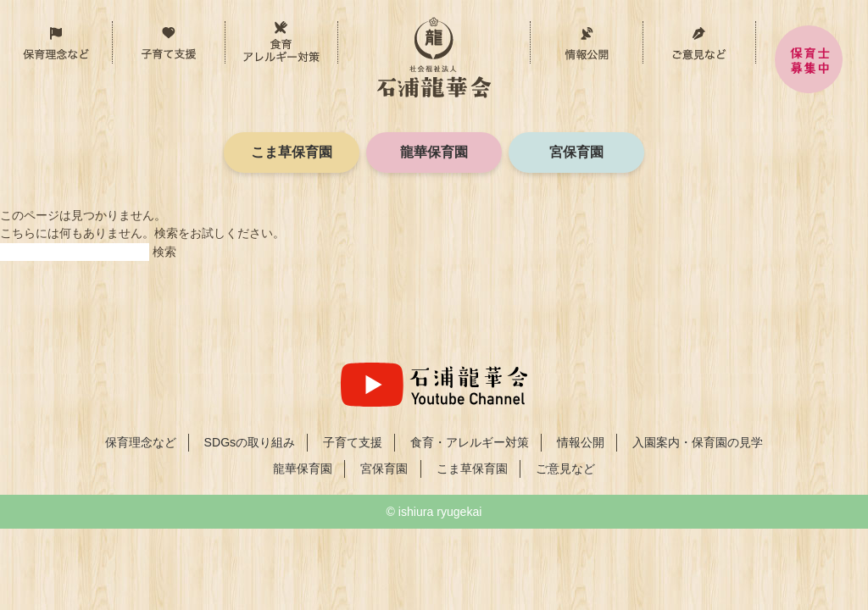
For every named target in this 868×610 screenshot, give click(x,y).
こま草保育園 (292, 152)
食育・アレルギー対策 (338, 34)
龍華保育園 (434, 152)
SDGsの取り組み (250, 442)
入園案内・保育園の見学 (698, 442)
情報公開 (586, 42)
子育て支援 (225, 34)
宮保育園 (576, 152)
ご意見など (699, 42)
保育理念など (112, 34)
